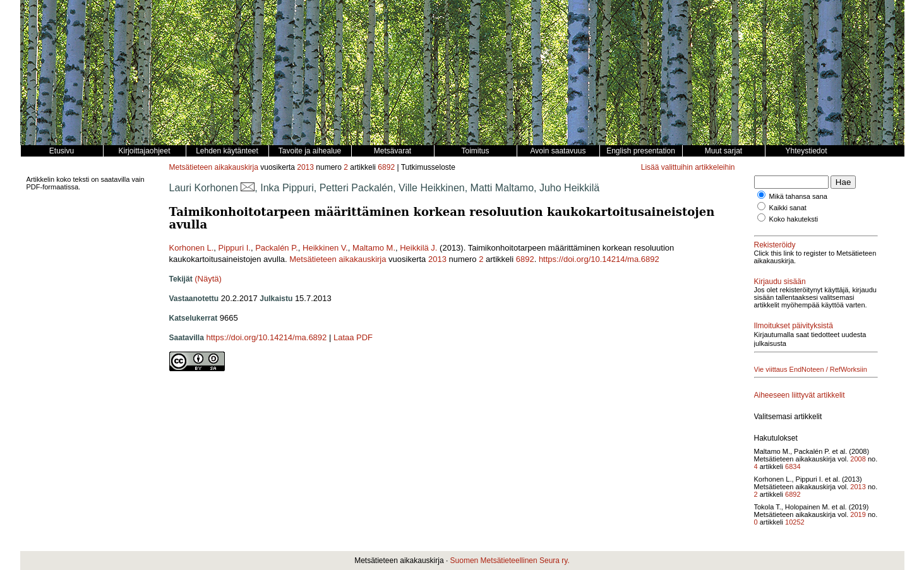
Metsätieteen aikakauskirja (214, 167)
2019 (858, 514)
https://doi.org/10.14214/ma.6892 (599, 259)
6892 (386, 167)
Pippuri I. (235, 248)
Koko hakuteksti (794, 219)
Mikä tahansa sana (798, 196)
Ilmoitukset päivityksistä (794, 326)
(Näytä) (208, 279)
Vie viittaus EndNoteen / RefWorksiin (811, 369)
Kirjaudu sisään (780, 282)
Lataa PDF (353, 337)
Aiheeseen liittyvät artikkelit (800, 395)
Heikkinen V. (325, 248)
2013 (305, 167)
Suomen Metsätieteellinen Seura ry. (510, 561)
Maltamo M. (374, 248)
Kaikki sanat (788, 208)
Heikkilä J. (418, 248)
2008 (858, 459)
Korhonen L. (192, 248)
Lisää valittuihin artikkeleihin (688, 167)
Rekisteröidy (775, 245)
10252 (795, 522)
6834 (793, 466)
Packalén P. (277, 248)
